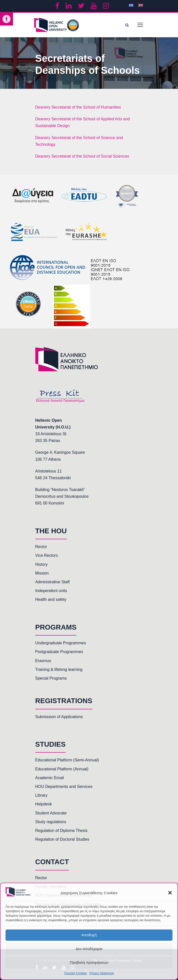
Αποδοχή (89, 935)
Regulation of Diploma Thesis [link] (61, 831)
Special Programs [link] (51, 678)
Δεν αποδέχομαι (89, 949)
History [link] (42, 564)
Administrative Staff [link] (53, 582)
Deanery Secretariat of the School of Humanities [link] (78, 107)
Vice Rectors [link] (47, 555)
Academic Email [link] (50, 778)
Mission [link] (42, 573)
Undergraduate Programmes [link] (61, 643)
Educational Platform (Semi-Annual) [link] (67, 760)
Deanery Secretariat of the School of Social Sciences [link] (82, 156)
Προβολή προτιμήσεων (89, 962)
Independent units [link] (51, 591)
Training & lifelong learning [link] (59, 669)
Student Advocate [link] (51, 813)
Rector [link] (41, 547)
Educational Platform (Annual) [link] (62, 769)
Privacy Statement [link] (102, 973)
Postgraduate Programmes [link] (59, 652)
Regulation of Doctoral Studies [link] (62, 839)
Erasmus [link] (43, 661)
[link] (7, 19)
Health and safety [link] (51, 599)
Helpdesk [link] (44, 804)
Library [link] (41, 795)
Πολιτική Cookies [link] (76, 973)
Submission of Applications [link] (59, 717)
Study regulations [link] (51, 822)
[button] (170, 893)
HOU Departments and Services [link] (64, 787)
